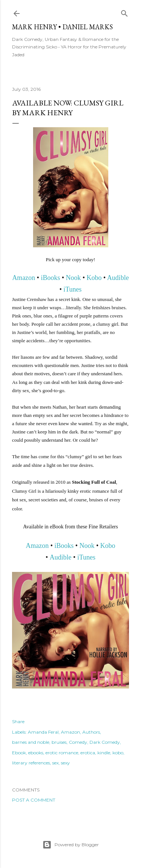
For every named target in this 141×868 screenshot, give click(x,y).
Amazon (23, 278)
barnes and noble (31, 742)
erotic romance (62, 753)
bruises (59, 742)
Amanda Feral (43, 732)
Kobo (94, 278)
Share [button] (18, 721)
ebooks (36, 753)
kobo (118, 753)
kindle (104, 753)
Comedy (78, 742)
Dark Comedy (105, 742)
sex (55, 763)
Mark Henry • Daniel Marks (62, 27)
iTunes (73, 289)
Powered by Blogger (71, 845)
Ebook (19, 753)
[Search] (124, 12)
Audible (118, 278)
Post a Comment (34, 800)
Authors (91, 732)
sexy (65, 763)
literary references (31, 763)
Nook (73, 278)
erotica (88, 753)
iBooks (51, 278)
